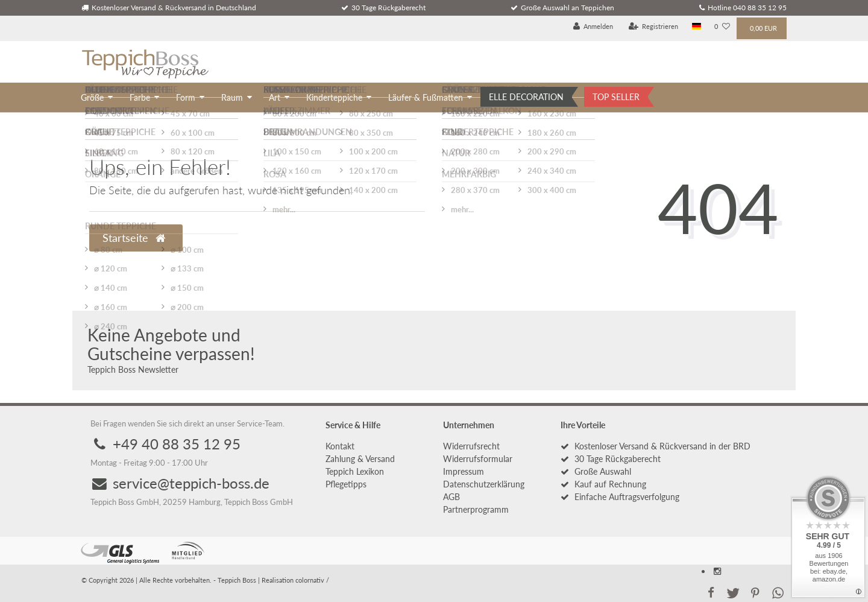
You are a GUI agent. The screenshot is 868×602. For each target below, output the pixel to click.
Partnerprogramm (476, 509)
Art (275, 97)
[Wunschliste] (722, 27)
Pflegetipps (346, 484)
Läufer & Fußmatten (426, 97)
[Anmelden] (593, 27)
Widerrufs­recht (471, 446)
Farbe (140, 97)
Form (186, 97)
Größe (92, 97)
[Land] (697, 27)
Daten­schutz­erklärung (484, 484)
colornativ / (312, 580)
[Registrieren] (654, 27)
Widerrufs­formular (478, 459)
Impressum (464, 471)
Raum (232, 97)
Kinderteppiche (334, 97)
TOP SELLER (616, 97)
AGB (451, 497)
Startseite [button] (134, 238)
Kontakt (340, 446)
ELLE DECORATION (526, 97)
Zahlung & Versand (360, 459)
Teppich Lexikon (355, 471)
